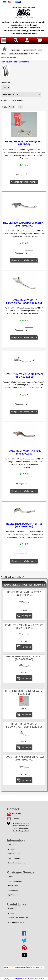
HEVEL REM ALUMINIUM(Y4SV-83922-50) (24, 143)
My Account (12, 909)
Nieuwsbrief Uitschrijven (17, 863)
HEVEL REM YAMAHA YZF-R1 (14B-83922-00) (24, 525)
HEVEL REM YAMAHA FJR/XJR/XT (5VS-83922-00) (24, 224)
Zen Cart (41, 979)
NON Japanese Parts (16, 922)
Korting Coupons (14, 858)
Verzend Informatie (15, 881)
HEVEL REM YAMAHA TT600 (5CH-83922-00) (24, 452)
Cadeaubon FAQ (14, 854)
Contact (16, 819)
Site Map (11, 849)
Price (20, 107)
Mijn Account (12, 895)
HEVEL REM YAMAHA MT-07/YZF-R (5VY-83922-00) (24, 375)
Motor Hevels (29, 50)
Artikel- (12, 107)
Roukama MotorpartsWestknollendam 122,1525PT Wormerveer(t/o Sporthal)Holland (21, 827)
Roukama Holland (22, 979)
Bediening (15, 50)
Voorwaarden (13, 890)
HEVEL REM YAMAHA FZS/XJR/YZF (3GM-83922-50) (24, 301)
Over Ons (11, 845)
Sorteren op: (6, 82)
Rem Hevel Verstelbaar (19, 54)
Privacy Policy (13, 886)
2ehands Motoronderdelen (18, 918)
